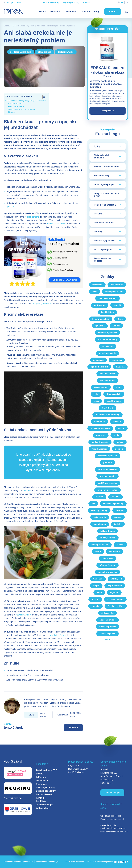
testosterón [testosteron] (114, 552)
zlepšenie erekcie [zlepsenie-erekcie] (107, 620)
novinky (117, 422)
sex (93, 504)
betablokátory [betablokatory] (108, 312)
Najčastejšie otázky (71, 2)
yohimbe (96, 606)
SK (122, 2)
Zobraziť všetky (107, 640)
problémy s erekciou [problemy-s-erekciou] (108, 483)
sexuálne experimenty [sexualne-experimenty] (113, 504)
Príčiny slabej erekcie (16, 106)
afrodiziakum (117, 285)
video (99, 593)
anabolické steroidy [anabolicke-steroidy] (108, 299)
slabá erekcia (45, 52)
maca (96, 401)
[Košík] (126, 12)
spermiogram (100, 524)
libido (118, 388)
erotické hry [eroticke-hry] (107, 347)
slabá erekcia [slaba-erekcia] (100, 517)
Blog (97, 12)
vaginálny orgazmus (42, 304)
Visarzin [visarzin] (95, 600)
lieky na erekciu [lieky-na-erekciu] (114, 394)
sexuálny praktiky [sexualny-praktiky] (99, 511)
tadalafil (27, 491)
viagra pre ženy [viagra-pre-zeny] (115, 586)
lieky (96, 394)
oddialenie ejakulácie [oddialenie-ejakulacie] (100, 429)
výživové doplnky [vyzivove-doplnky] (115, 600)
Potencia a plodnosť (104, 223)
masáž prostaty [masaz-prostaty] (114, 401)
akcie (94, 292)
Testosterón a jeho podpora (103, 260)
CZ (127, 2)
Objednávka (42, 781)
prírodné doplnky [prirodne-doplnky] (108, 476)
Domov (43, 12)
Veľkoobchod (43, 808)
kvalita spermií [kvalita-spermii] (101, 388)
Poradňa (98, 214)
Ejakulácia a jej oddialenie (101, 157)
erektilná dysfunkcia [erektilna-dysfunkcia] (108, 333)
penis (116, 435)
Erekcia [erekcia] (116, 326)
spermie (118, 517)
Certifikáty (41, 801)
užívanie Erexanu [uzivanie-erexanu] (108, 565)
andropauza (100, 305)
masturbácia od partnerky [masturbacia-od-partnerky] (107, 415)
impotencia (98, 360)
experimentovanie (108, 353)
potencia (119, 449)
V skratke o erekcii (15, 104)
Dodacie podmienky (51, 2)
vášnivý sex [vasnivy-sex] (116, 579)
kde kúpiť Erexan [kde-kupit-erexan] (108, 374)
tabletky (118, 524)
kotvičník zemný (23, 615)
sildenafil (120, 511)
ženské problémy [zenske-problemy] (116, 606)
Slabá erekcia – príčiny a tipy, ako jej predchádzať (26, 101)
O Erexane (56, 12)
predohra (107, 463)
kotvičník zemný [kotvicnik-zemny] (108, 381)
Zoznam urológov (45, 805)
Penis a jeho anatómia (105, 205)
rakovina (115, 497)
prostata (99, 497)
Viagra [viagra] (96, 586)
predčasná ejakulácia (21, 52)
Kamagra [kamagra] (120, 367)
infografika (117, 360)
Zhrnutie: (12, 112)
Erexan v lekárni (44, 794)
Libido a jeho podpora (105, 185)
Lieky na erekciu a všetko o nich (106, 195)
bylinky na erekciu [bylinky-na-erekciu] (101, 319)
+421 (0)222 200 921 (14, 2)
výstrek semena (32, 217)
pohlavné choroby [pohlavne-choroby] (100, 442)
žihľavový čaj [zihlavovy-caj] (108, 613)
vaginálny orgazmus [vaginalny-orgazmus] (108, 572)
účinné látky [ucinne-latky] (108, 559)
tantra (98, 552)
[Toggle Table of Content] (43, 97)
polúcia (10, 207)
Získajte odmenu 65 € (47, 770)
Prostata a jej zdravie (104, 241)
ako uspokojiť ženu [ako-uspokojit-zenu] (114, 292)
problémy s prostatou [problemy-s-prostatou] (107, 490)
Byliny (97, 147)
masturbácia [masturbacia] (108, 408)
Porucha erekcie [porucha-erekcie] (99, 449)
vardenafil (98, 579)
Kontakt (87, 2)
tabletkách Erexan (58, 635)
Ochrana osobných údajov (48, 862)
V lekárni (86, 12)
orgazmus (101, 435)
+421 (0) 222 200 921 (112, 816)
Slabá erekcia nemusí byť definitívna (22, 109)
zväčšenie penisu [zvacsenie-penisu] (107, 634)
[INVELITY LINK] (121, 862)
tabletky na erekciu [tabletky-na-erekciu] (100, 545)
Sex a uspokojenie (103, 250)
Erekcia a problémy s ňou (23, 26)
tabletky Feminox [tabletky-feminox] (108, 538)
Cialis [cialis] (120, 319)
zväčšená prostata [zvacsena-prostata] (108, 627)
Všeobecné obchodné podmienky (18, 862)
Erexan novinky (102, 176)
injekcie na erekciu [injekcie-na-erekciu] (99, 367)
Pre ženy (98, 232)
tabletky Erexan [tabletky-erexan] (108, 531)
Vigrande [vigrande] (114, 593)
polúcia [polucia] (120, 442)
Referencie (72, 12)
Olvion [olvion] (121, 429)
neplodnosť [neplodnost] (100, 422)
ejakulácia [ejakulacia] (100, 326)
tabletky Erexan (66, 52)
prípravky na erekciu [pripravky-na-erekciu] (108, 470)
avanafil (117, 305)
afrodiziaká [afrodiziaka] (97, 285)
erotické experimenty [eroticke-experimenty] (108, 340)
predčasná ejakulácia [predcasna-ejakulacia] (108, 456)
